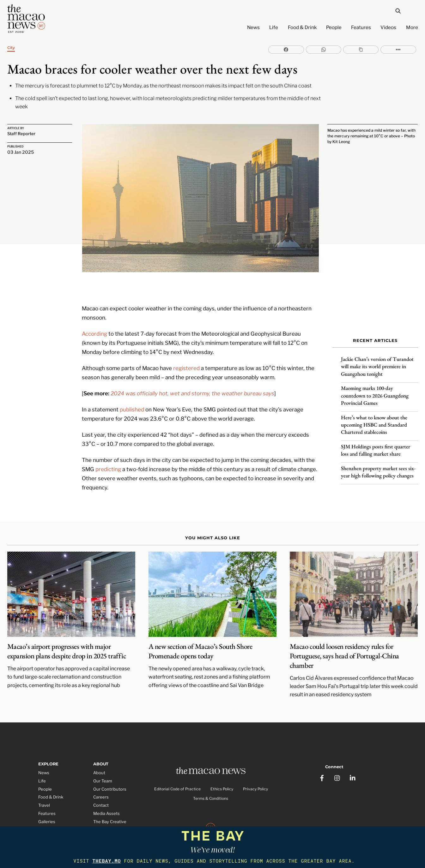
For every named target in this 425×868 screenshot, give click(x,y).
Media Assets (106, 796)
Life (274, 27)
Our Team (103, 763)
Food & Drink (302, 27)
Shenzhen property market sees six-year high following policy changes (378, 467)
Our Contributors (110, 772)
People (334, 27)
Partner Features (55, 821)
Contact (101, 788)
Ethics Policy (222, 772)
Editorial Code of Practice (177, 772)
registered (186, 350)
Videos (388, 27)
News (253, 27)
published (132, 391)
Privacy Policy (255, 772)
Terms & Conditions (211, 782)
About (99, 755)
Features (361, 27)
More (412, 27)
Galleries (47, 804)
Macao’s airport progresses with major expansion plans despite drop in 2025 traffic (67, 634)
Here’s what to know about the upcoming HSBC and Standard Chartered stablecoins (374, 419)
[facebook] (322, 757)
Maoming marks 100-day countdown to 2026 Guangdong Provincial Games (375, 390)
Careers (101, 780)
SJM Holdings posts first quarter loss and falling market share (376, 445)
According (94, 315)
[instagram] (337, 757)
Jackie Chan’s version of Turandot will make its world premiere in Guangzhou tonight (377, 361)
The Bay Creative (110, 804)
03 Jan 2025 (21, 152)
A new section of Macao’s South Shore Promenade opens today (200, 634)
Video (44, 812)
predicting (108, 451)
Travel (44, 788)
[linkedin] (353, 757)
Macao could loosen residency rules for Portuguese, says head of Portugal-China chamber (344, 639)
